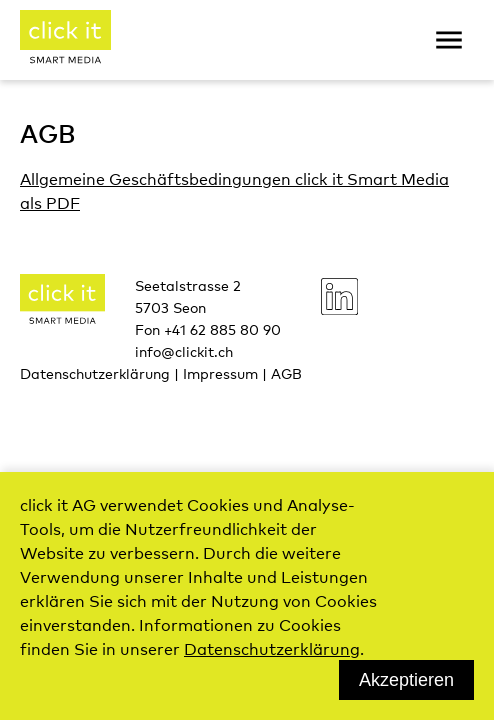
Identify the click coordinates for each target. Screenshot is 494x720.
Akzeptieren (406, 680)
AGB (286, 373)
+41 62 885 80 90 (222, 329)
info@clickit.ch (184, 351)
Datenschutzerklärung (95, 373)
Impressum (220, 373)
